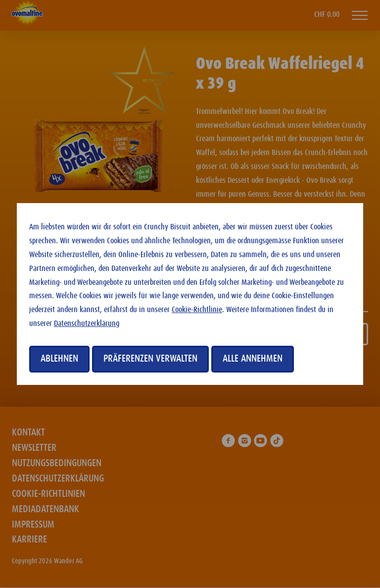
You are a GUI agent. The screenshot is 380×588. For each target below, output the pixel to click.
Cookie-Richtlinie (197, 310)
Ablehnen (59, 359)
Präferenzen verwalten (150, 359)
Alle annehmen (253, 359)
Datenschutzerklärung (87, 324)
